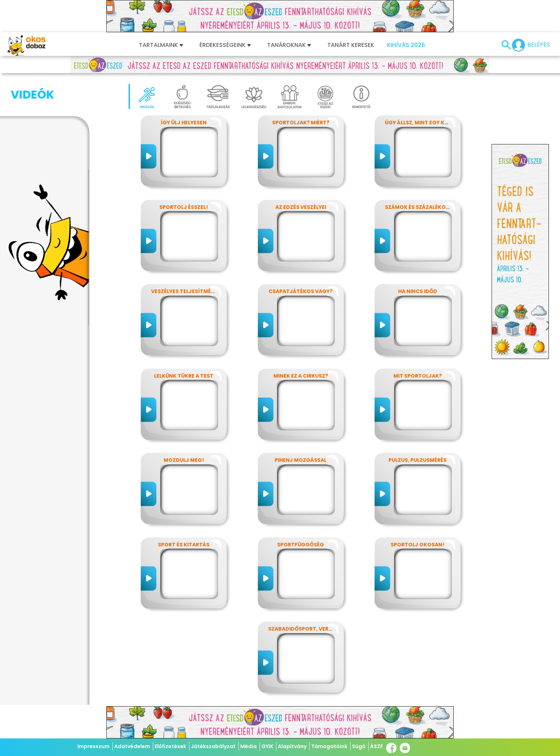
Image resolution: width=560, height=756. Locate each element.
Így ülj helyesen (184, 123)
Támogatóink (329, 746)
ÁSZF (377, 746)
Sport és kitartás (184, 545)
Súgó (359, 746)
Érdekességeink (225, 45)
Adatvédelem (132, 746)
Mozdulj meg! (184, 460)
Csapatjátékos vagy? (301, 291)
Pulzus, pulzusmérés (417, 460)
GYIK (267, 746)
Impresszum (93, 746)
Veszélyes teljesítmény (185, 291)
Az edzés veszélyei (301, 207)
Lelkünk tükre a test (184, 376)
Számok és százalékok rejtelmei (431, 207)
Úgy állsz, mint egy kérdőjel (426, 123)
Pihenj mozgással (301, 460)
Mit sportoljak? (418, 376)
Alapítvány (292, 746)
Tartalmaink (161, 45)
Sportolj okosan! (417, 545)
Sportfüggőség (301, 545)
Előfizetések (170, 746)
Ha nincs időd (418, 291)
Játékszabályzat (213, 746)
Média (248, 746)
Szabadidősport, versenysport (314, 629)
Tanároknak (289, 45)
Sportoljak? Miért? (301, 123)
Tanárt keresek (351, 45)
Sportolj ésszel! (184, 207)
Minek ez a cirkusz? (301, 376)
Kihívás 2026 (406, 45)
